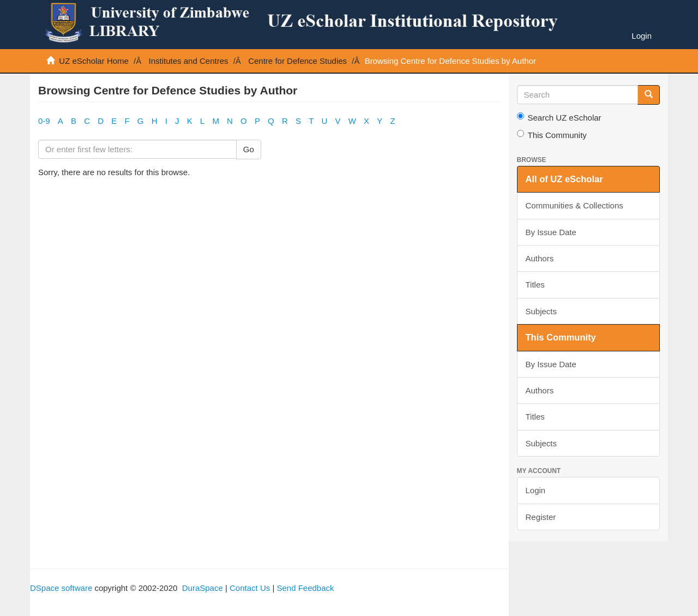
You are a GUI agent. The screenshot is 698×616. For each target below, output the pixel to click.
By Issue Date (551, 232)
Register (541, 517)
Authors (540, 258)
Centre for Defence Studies (297, 61)
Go (249, 149)
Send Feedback (305, 588)
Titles (535, 285)
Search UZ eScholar (559, 117)
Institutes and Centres (189, 61)
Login (536, 490)
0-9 (44, 121)
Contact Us (250, 588)
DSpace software (61, 588)
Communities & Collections (574, 205)
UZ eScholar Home (94, 61)
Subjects (541, 311)
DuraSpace (203, 588)
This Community (552, 135)
